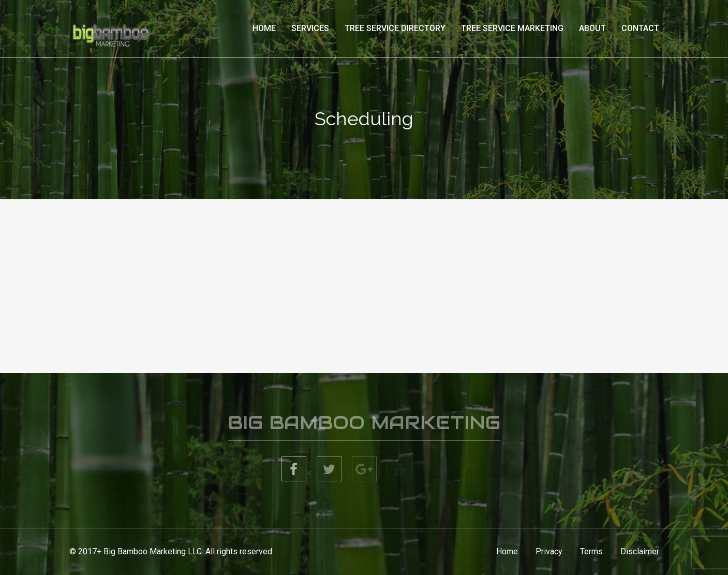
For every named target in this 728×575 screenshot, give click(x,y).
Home (264, 28)
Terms (591, 551)
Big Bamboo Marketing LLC (153, 551)
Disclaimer (640, 551)
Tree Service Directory (395, 28)
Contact (640, 28)
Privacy (549, 551)
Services (310, 28)
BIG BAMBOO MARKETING (364, 424)
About (592, 28)
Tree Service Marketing (512, 28)
